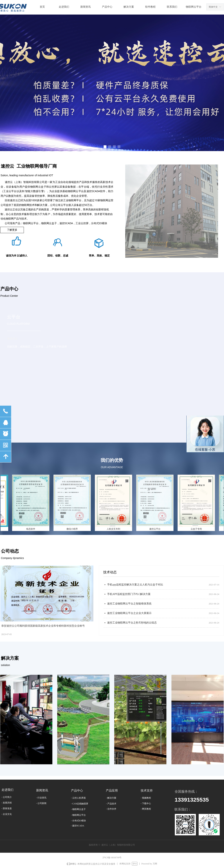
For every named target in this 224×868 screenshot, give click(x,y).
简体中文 (213, 7)
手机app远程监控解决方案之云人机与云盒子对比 (135, 585)
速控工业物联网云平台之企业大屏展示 (129, 613)
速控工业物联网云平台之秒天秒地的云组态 (132, 623)
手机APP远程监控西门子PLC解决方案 (129, 594)
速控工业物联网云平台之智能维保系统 (129, 604)
